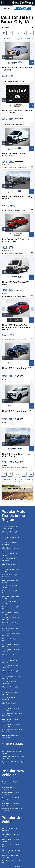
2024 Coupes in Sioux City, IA (11, 720)
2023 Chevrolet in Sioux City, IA (11, 656)
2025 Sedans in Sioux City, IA (11, 613)
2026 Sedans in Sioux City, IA (11, 645)
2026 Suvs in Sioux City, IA (10, 528)
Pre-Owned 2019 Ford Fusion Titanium (17, 69)
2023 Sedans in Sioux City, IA (11, 709)
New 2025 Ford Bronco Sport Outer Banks (17, 455)
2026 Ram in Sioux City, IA (10, 560)
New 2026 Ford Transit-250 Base (16, 283)
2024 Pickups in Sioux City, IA (11, 618)
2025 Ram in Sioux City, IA (10, 602)
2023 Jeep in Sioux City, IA (10, 693)
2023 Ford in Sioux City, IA (10, 661)
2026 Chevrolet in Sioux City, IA (11, 570)
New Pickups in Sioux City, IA (11, 788)
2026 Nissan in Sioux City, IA (10, 597)
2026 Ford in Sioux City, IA (10, 554)
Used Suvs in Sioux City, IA (10, 830)
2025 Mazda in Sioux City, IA (11, 565)
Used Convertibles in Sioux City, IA (12, 851)
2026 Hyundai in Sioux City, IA (11, 581)
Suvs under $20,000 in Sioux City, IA (13, 752)
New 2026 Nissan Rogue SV (16, 368)
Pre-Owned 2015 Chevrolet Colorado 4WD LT (16, 240)
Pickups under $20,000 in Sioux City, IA (14, 763)
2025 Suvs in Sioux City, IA (10, 533)
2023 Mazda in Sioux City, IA (11, 704)
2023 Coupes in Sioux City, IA (11, 725)
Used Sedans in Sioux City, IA (11, 840)
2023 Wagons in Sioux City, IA (11, 736)
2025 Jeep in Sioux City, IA (10, 576)
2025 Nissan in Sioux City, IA (10, 608)
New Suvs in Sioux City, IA (10, 783)
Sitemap (18, 867)
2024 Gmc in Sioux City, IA (10, 683)
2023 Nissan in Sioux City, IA (10, 672)
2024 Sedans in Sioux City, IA (11, 651)
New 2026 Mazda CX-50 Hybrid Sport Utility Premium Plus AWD (16, 327)
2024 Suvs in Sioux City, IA (10, 586)
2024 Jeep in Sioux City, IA (10, 688)
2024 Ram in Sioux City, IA (10, 699)
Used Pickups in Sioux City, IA (11, 835)
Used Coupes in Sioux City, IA (11, 846)
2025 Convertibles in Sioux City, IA (12, 715)
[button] (3, 309)
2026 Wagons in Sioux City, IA (11, 629)
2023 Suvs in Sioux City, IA (10, 592)
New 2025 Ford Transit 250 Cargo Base (16, 155)
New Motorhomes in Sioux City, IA (12, 810)
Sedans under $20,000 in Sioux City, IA (13, 757)
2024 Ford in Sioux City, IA (10, 640)
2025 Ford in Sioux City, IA (10, 544)
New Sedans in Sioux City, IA (11, 794)
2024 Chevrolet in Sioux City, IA (11, 635)
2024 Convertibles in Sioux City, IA (12, 731)
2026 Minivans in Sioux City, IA (11, 677)
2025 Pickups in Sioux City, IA (11, 549)
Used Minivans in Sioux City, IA (11, 862)
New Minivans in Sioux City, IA (11, 804)
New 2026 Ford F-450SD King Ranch (17, 197)
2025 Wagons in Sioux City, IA (11, 667)
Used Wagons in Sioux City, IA (11, 856)
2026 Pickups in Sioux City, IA (11, 538)
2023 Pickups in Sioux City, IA (11, 624)
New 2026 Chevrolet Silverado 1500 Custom (17, 112)
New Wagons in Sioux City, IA (11, 799)
